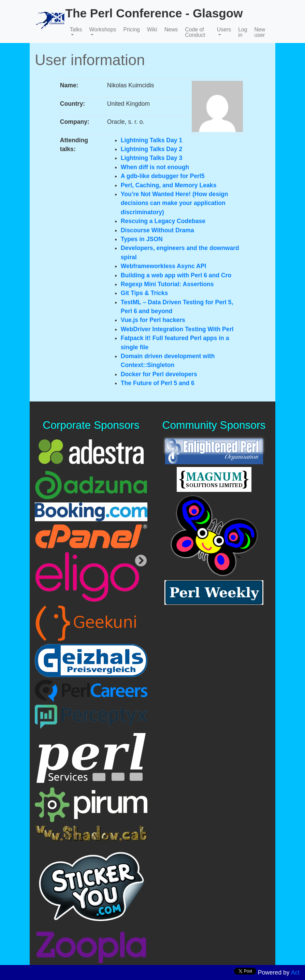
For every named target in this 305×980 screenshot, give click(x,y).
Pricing (131, 30)
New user (260, 32)
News (171, 30)
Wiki (152, 30)
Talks (76, 30)
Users (224, 30)
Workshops (103, 30)
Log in (243, 32)
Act (295, 972)
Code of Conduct (195, 32)
